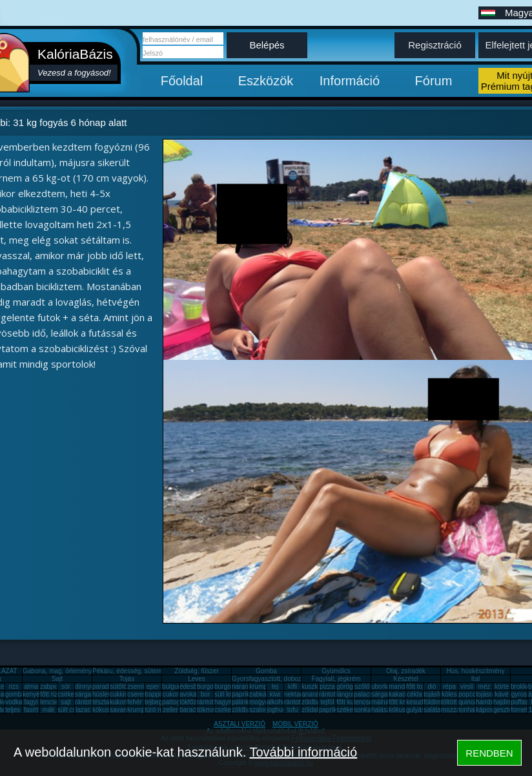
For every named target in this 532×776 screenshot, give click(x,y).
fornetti (521, 710)
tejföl (327, 702)
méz (485, 687)
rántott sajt (299, 702)
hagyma (226, 702)
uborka (381, 687)
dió (432, 687)
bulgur (171, 687)
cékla (414, 694)
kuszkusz (315, 687)
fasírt (31, 710)
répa (449, 687)
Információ (350, 81)
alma (31, 687)
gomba (15, 694)
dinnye (84, 687)
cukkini (120, 694)
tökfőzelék (194, 702)
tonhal (467, 710)
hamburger (491, 702)
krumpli (260, 687)
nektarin (296, 694)
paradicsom (109, 687)
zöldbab (313, 702)
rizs (14, 687)
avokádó (192, 694)
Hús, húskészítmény (475, 671)
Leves (197, 679)
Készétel (405, 679)
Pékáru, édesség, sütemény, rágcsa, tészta (154, 671)
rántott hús (334, 694)
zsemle (138, 687)
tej (275, 687)
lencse (49, 702)
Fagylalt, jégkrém (336, 679)
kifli (292, 687)
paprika (242, 694)
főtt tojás (418, 687)
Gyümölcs (336, 671)
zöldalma (314, 710)
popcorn (470, 694)
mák (49, 710)
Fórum (434, 81)
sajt (66, 702)
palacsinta (368, 694)
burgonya (210, 687)
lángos (346, 694)
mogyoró (262, 702)
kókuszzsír (107, 710)
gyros (519, 694)
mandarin (402, 687)
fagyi (31, 702)
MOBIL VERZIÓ (295, 724)
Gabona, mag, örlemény (57, 671)
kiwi (275, 694)
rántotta (208, 702)
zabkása (261, 694)
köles (449, 694)
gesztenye (508, 710)
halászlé (383, 710)
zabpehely (55, 687)
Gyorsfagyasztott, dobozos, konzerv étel (289, 679)
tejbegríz (157, 702)
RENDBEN (489, 753)
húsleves (105, 694)
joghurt (277, 710)
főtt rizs (50, 694)
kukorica (122, 702)
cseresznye (144, 694)
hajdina (504, 702)
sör (66, 687)
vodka (14, 702)
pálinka (242, 702)
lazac (83, 710)
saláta (432, 710)
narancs (243, 687)
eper (153, 687)
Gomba (266, 671)
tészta (101, 702)
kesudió (417, 702)
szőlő (362, 687)
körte (502, 687)
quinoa (468, 702)
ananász (314, 694)
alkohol (277, 702)
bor (205, 694)
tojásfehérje (440, 694)
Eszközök (266, 81)
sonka (363, 710)
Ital (476, 679)
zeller (170, 710)
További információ (303, 752)
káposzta (489, 710)
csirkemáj (71, 694)
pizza (327, 687)
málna (380, 702)
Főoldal (182, 81)
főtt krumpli (404, 702)
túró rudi (157, 710)
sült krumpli (231, 694)
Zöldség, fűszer (196, 671)
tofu (293, 710)
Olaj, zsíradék (406, 671)
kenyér (32, 694)
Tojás (127, 679)
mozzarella (456, 710)
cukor (170, 694)
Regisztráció (435, 45)
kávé (501, 694)
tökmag (208, 710)
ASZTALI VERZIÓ (240, 724)
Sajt (57, 679)
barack (189, 710)
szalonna (262, 710)
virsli (467, 687)
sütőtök (120, 687)
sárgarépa (89, 694)
